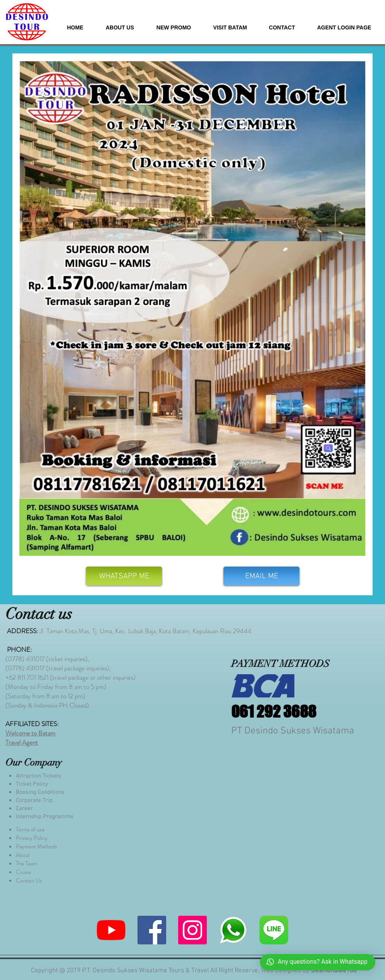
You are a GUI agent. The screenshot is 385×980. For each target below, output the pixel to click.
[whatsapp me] (233, 930)
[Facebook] (152, 930)
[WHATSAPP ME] (124, 576)
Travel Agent (22, 742)
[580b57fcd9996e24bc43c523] (274, 930)
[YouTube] (111, 930)
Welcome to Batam (30, 733)
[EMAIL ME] (261, 576)
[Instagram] (192, 930)
